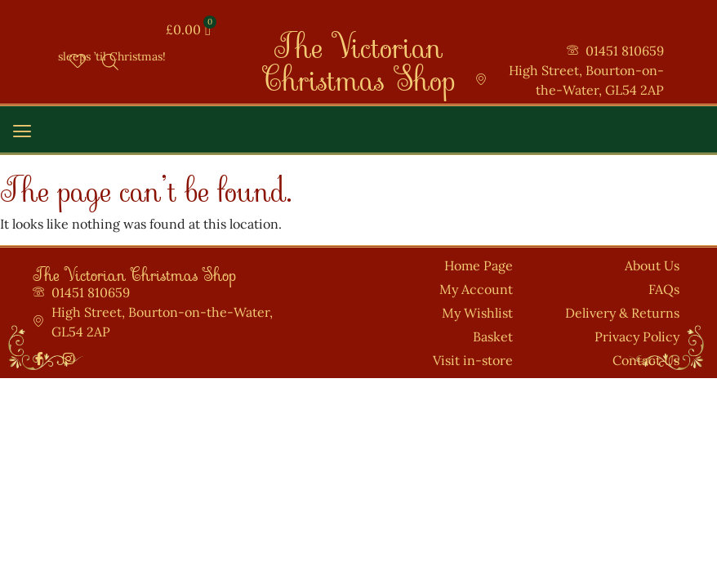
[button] (22, 132)
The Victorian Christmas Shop (358, 53)
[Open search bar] (110, 62)
